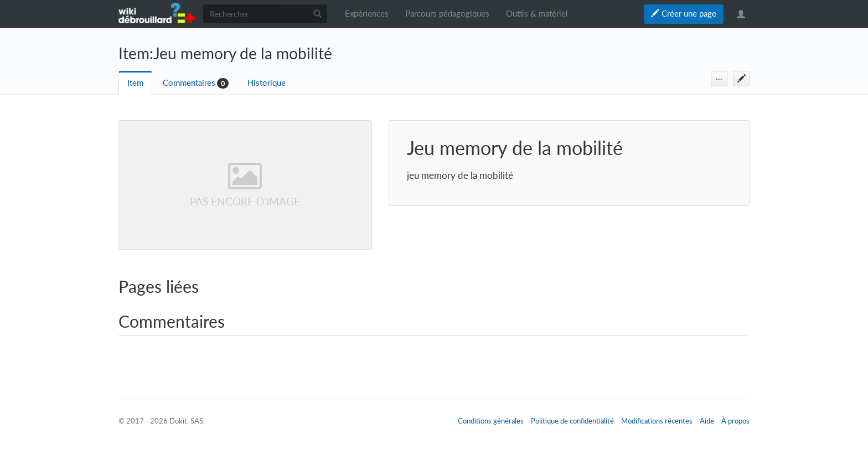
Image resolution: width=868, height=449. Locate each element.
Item (135, 83)
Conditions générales (491, 421)
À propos (735, 421)
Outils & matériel (537, 14)
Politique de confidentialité (572, 421)
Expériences (367, 14)
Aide (707, 421)
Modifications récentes (657, 421)
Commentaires (189, 83)
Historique (267, 83)
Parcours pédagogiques (447, 14)
